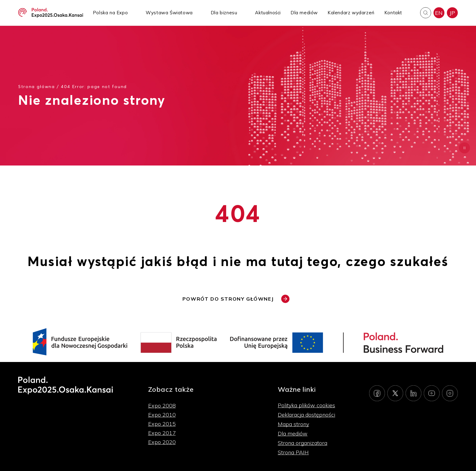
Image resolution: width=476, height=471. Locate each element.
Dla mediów (304, 13)
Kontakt (393, 13)
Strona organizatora (303, 443)
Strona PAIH (293, 452)
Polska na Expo (110, 13)
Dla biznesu (224, 13)
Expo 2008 (162, 406)
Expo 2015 (162, 424)
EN (439, 13)
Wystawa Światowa (169, 13)
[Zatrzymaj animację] (464, 148)
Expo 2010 (162, 415)
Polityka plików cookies (306, 405)
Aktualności (268, 13)
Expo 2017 (162, 433)
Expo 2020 (162, 442)
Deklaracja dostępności (306, 415)
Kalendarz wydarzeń (351, 13)
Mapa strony (293, 424)
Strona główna (37, 86)
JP (452, 13)
